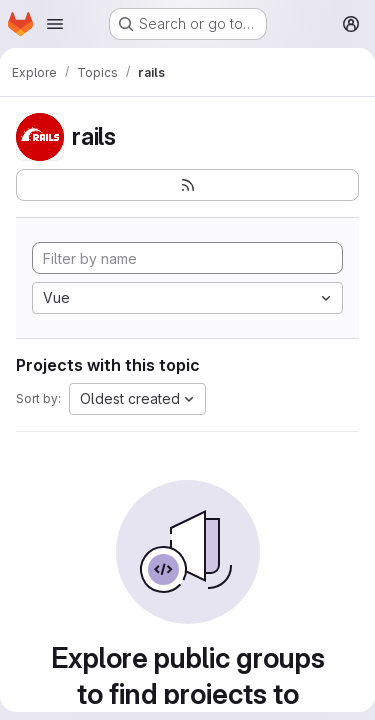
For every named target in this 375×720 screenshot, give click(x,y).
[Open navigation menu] (55, 24)
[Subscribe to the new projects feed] (187, 185)
